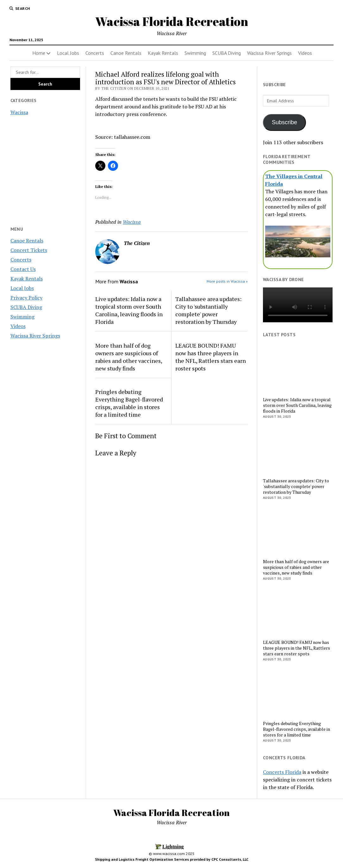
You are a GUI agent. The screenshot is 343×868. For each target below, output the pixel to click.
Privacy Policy (26, 298)
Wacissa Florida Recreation (172, 21)
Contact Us (23, 269)
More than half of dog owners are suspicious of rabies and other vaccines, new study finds (129, 357)
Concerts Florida (282, 772)
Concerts (95, 53)
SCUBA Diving (227, 53)
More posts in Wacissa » (227, 281)
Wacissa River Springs (269, 53)
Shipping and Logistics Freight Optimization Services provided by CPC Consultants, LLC (172, 859)
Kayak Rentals (163, 53)
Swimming (195, 53)
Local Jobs (68, 53)
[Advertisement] (45, 445)
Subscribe (284, 122)
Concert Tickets (29, 250)
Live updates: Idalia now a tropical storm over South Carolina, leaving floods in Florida (129, 310)
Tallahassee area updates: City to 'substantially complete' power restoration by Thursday (208, 310)
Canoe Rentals (126, 53)
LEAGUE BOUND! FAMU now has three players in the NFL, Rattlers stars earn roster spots (211, 357)
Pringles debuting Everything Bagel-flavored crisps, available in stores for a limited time (129, 403)
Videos (305, 53)
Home (39, 53)
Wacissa (19, 112)
